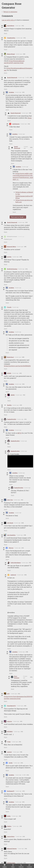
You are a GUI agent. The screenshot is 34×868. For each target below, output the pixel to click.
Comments (29, 866)
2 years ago (19, 38)
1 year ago (18, 26)
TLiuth (9, 307)
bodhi (9, 816)
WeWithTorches (12, 269)
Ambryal (13, 575)
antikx (9, 257)
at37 (8, 694)
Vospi (9, 742)
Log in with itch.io (8, 20)
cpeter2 (9, 752)
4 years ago (21, 77)
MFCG (19, 433)
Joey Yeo (10, 500)
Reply (6, 33)
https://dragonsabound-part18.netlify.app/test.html (14, 62)
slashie (9, 826)
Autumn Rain (11, 863)
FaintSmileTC (11, 706)
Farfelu (9, 405)
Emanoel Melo (11, 247)
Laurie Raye (11, 836)
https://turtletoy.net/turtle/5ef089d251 (17, 366)
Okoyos (11, 548)
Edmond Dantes (12, 849)
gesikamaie (16, 124)
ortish (11, 763)
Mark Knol (10, 357)
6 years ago (18, 357)
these (30, 118)
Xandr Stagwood (12, 77)
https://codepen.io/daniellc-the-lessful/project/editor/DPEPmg (24, 195)
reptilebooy (11, 26)
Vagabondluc (11, 38)
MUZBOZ (10, 732)
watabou (11, 92)
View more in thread (17, 217)
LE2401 (9, 373)
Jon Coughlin (11, 535)
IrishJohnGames (16, 563)
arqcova (9, 721)
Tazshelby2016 (12, 419)
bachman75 (11, 791)
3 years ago (19, 54)
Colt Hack (10, 523)
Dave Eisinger (17, 677)
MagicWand (11, 54)
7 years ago (20, 535)
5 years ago (20, 247)
